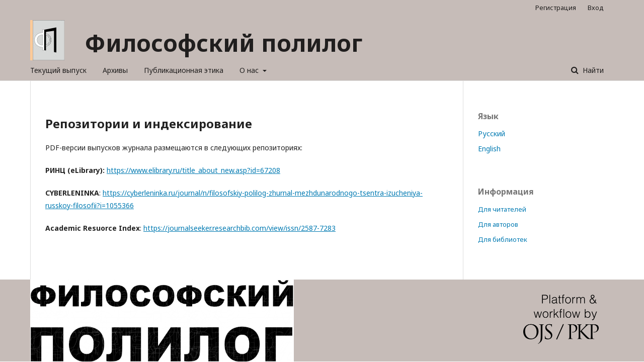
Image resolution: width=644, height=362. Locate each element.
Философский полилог (223, 43)
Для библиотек (503, 239)
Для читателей (502, 209)
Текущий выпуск (58, 70)
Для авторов (498, 224)
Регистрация (556, 8)
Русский (492, 133)
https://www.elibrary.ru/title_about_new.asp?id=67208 (193, 170)
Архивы (115, 70)
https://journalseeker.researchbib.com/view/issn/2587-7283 (239, 228)
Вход (596, 8)
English (489, 149)
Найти (592, 70)
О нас (250, 70)
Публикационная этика (184, 70)
